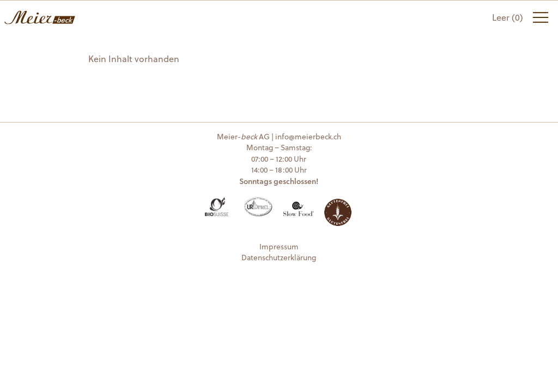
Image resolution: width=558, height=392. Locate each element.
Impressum (279, 246)
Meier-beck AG (40, 17)
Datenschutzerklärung (279, 257)
